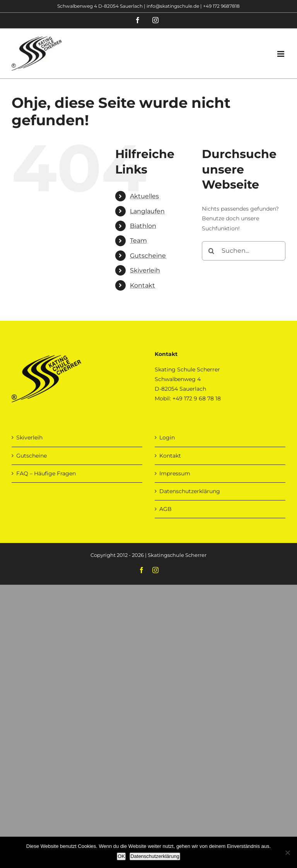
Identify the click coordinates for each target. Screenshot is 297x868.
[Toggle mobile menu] (281, 54)
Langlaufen (147, 211)
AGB (166, 509)
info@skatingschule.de (173, 6)
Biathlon (143, 226)
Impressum (175, 473)
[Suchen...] (244, 251)
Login (167, 437)
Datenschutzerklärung (190, 491)
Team (138, 241)
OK (121, 856)
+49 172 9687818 (221, 6)
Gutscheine (148, 256)
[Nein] (287, 853)
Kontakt (143, 285)
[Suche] (212, 251)
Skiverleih (145, 270)
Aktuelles (144, 196)
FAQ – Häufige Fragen (46, 473)
